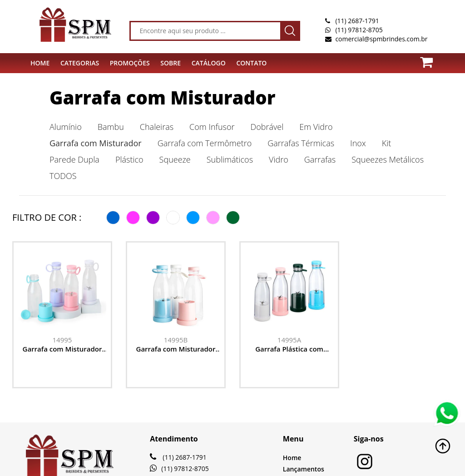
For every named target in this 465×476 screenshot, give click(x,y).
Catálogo (209, 63)
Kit (387, 143)
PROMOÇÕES (130, 63)
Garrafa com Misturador (163, 97)
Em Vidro (316, 127)
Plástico (129, 159)
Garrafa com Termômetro (205, 143)
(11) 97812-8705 (359, 30)
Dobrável (267, 127)
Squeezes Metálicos (388, 159)
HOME (40, 63)
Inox (358, 143)
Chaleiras (157, 127)
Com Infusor (212, 127)
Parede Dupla (74, 159)
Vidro (279, 159)
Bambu (111, 127)
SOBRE (171, 63)
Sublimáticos (230, 159)
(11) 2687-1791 (357, 21)
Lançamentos (304, 469)
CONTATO (251, 63)
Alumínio (66, 127)
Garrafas (320, 159)
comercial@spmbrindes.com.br (381, 39)
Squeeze (175, 159)
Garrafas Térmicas (301, 143)
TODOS (63, 176)
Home (292, 458)
